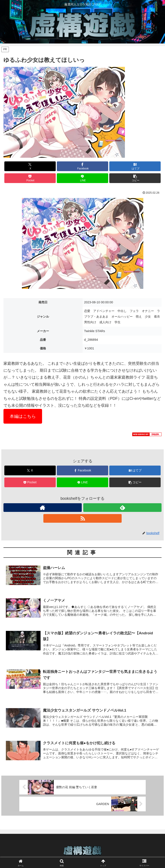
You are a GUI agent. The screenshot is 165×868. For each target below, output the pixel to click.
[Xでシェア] (30, 166)
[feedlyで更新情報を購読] (122, 508)
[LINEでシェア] (82, 178)
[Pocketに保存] (30, 178)
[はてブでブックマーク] (135, 166)
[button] (135, 178)
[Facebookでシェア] (82, 166)
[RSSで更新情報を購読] (82, 518)
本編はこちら (23, 416)
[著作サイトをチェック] (43, 508)
